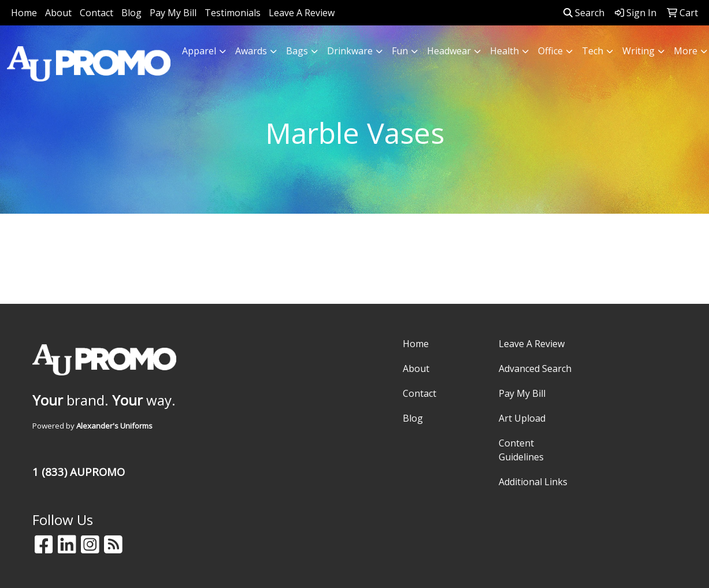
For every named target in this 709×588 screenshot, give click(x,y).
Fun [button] (400, 51)
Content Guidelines (521, 450)
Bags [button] (297, 51)
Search (584, 13)
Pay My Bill (173, 13)
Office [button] (550, 51)
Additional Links (533, 482)
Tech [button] (593, 51)
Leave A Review (302, 13)
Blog (131, 13)
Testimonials (233, 13)
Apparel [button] (199, 51)
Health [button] (504, 51)
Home (24, 13)
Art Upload (522, 418)
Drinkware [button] (350, 51)
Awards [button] (251, 51)
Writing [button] (639, 51)
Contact (96, 13)
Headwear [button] (449, 51)
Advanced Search (535, 369)
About (58, 13)
